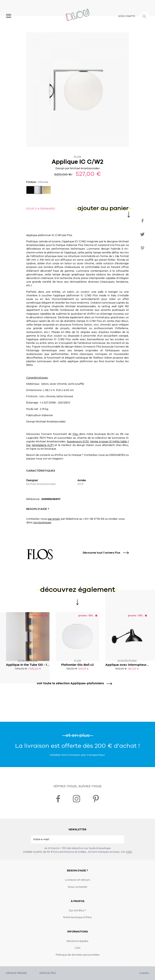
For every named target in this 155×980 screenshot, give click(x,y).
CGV (129, 852)
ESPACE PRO (48, 973)
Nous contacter (78, 887)
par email (54, 519)
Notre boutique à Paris (77, 917)
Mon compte (127, 16)
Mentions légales (77, 941)
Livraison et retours (77, 880)
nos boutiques (42, 523)
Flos (77, 157)
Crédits (144, 973)
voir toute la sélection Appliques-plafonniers (73, 683)
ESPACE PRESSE (16, 973)
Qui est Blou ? (77, 911)
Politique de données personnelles (78, 955)
